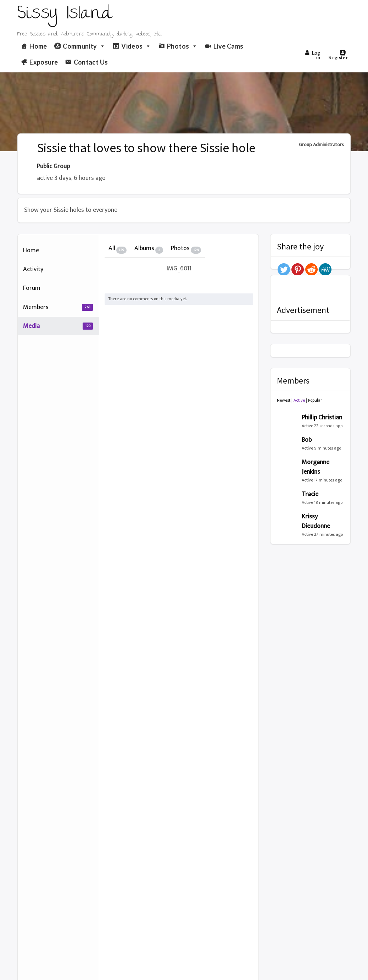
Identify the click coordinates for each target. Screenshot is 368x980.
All (118, 248)
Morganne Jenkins (316, 467)
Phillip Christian (322, 418)
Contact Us (91, 62)
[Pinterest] (298, 269)
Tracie (310, 494)
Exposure (44, 62)
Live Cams (228, 46)
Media (58, 326)
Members (58, 307)
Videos (136, 46)
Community (84, 46)
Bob (307, 440)
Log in (313, 55)
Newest (284, 400)
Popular (315, 400)
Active (299, 400)
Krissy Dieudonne (316, 521)
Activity (33, 269)
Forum (32, 288)
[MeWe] (325, 269)
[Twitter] (284, 269)
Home (38, 46)
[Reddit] (311, 269)
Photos (182, 46)
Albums (149, 248)
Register (338, 55)
